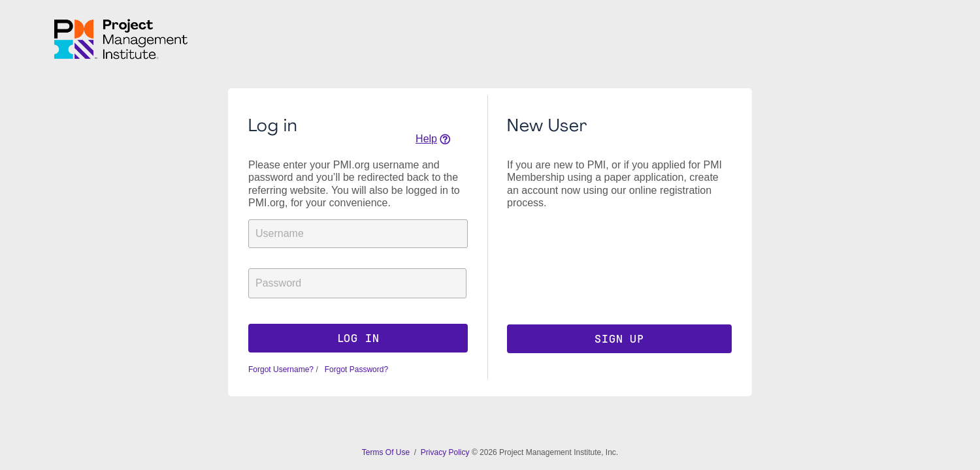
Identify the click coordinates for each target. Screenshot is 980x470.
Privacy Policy (445, 452)
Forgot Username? (281, 369)
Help (426, 139)
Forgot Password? (355, 369)
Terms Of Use (387, 452)
